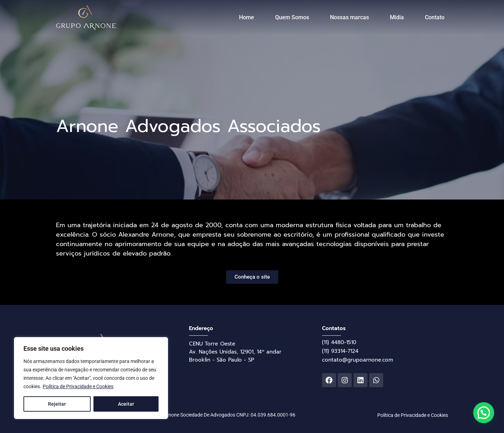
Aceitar (126, 404)
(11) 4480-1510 (339, 342)
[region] (91, 378)
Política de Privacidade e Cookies (78, 386)
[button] (484, 413)
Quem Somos (292, 17)
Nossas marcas (349, 17)
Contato (435, 17)
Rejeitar (57, 404)
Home (247, 17)
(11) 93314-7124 (340, 351)
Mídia (397, 17)
